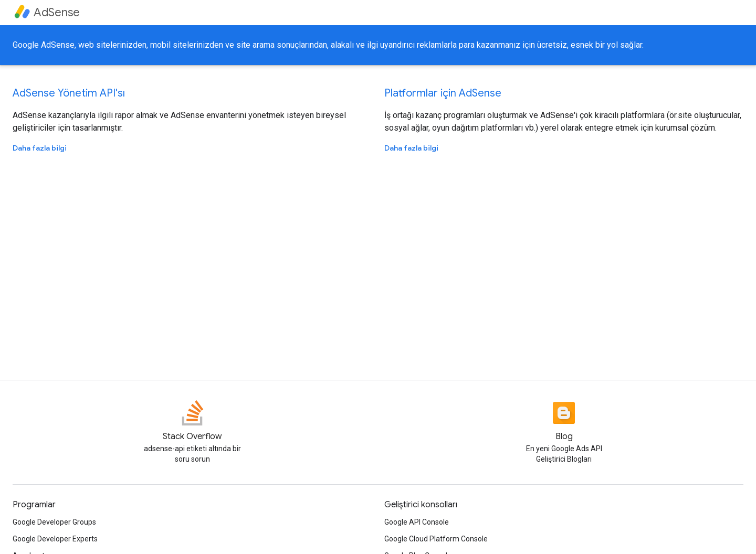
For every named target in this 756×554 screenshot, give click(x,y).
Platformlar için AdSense (443, 93)
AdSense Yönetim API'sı (69, 93)
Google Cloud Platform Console (436, 539)
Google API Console (417, 522)
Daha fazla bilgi (40, 148)
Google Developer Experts (55, 539)
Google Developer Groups (54, 522)
